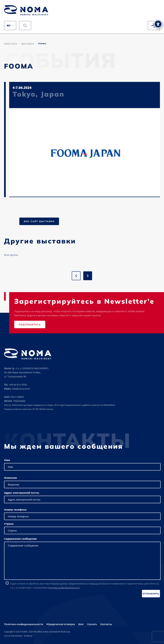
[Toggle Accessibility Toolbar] (158, 22)
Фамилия (10, 478)
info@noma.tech (21, 389)
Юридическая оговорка (61, 624)
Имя (7, 460)
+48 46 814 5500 (18, 385)
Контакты (106, 624)
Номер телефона (15, 510)
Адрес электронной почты (22, 493)
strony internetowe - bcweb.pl (18, 636)
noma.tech (11, 44)
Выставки (28, 44)
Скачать (92, 624)
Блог (81, 624)
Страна (9, 524)
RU (9, 25)
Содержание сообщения (20, 539)
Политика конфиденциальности (64, 588)
